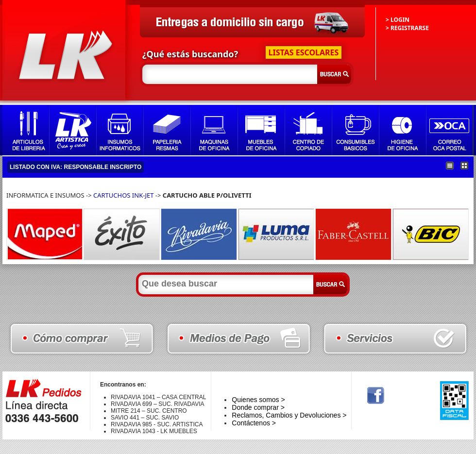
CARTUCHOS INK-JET (123, 195)
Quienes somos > (258, 400)
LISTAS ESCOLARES (304, 52)
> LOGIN (398, 20)
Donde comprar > (258, 407)
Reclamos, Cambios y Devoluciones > (289, 415)
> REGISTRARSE (407, 28)
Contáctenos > (254, 423)
